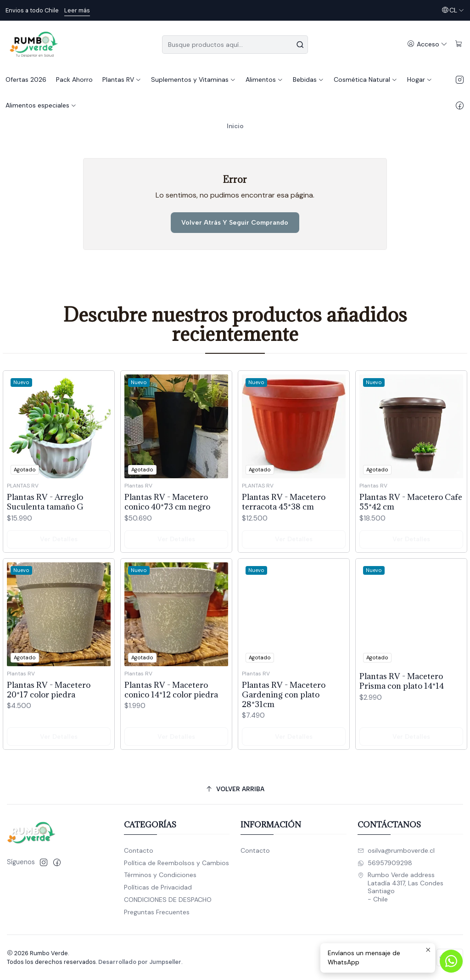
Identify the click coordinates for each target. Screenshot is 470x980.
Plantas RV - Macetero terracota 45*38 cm (284, 546)
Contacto (139, 850)
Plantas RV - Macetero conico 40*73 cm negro (167, 538)
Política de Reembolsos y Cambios (176, 863)
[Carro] (459, 44)
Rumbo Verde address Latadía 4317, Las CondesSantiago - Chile (400, 887)
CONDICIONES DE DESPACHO (168, 900)
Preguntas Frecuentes (157, 912)
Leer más (77, 10)
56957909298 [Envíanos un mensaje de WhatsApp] (385, 863)
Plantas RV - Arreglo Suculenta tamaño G (45, 525)
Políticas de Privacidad (158, 887)
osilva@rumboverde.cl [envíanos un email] (396, 850)
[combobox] (235, 45)
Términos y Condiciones (160, 875)
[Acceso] (427, 44)
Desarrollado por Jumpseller (140, 962)
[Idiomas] (453, 10)
